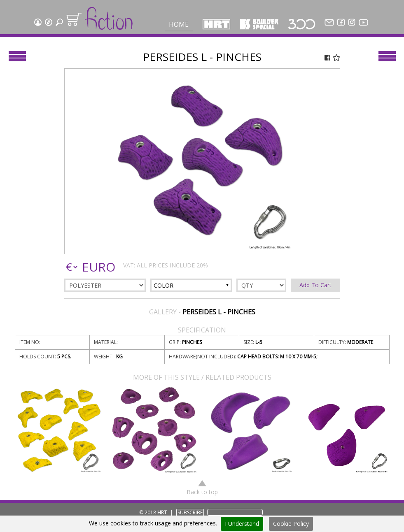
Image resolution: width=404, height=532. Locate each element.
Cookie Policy (291, 524)
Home (179, 24)
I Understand (242, 524)
